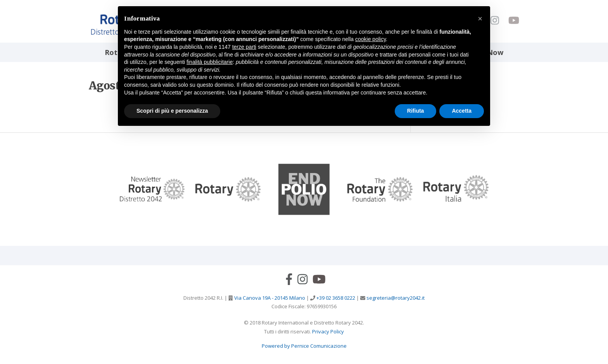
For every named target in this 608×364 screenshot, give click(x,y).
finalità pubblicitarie (210, 62)
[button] (480, 19)
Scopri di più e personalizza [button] (172, 111)
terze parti (244, 47)
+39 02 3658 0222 (335, 298)
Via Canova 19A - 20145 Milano (269, 298)
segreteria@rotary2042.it (395, 298)
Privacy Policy (328, 331)
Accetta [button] (462, 111)
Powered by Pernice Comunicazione (304, 346)
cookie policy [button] (370, 39)
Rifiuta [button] (416, 111)
